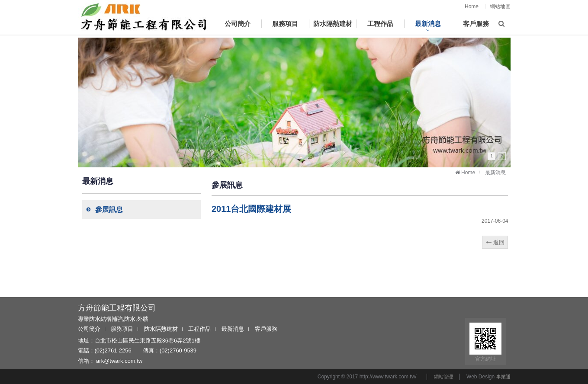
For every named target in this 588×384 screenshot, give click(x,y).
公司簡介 (89, 329)
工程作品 (199, 329)
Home (472, 6)
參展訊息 (103, 210)
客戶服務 (266, 329)
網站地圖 (500, 6)
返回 (495, 242)
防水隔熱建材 (161, 329)
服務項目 (122, 329)
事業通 (503, 377)
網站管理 (443, 377)
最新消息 (233, 329)
